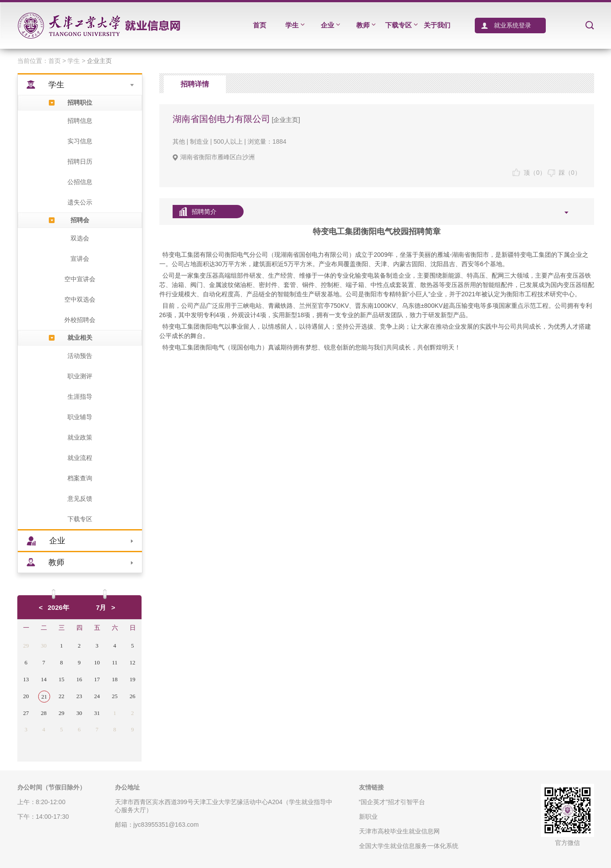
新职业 (368, 817)
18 (115, 679)
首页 (260, 25)
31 (97, 713)
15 (61, 679)
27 (26, 713)
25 (115, 696)
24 (97, 696)
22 (61, 696)
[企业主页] (285, 120)
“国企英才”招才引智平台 (392, 802)
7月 (101, 607)
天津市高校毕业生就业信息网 (399, 831)
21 (44, 697)
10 (97, 662)
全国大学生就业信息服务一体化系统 (409, 846)
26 (132, 696)
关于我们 (437, 25)
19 (132, 679)
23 (79, 696)
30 (44, 646)
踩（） (564, 173)
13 (26, 679)
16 (79, 679)
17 (97, 679)
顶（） (529, 173)
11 (115, 662)
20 (26, 696)
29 (26, 646)
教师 (366, 25)
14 (44, 679)
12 (132, 662)
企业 (330, 25)
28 (44, 713)
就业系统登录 (510, 25)
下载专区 (401, 25)
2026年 (59, 607)
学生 (295, 25)
